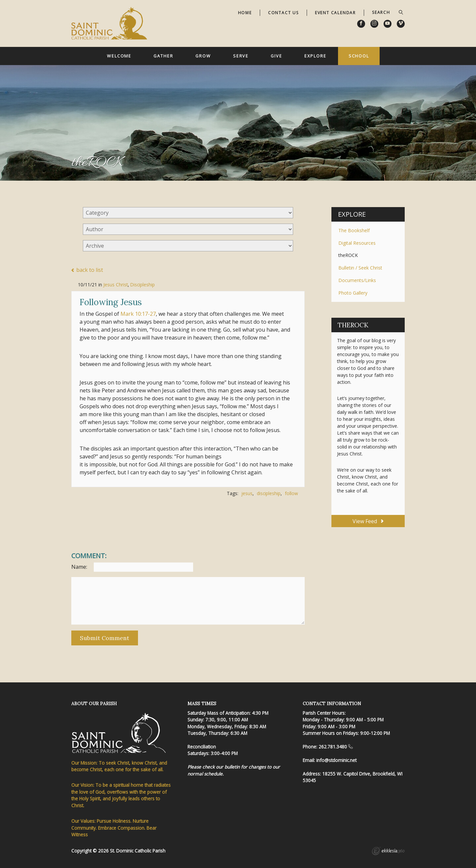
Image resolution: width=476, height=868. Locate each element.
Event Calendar (335, 13)
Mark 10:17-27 (138, 314)
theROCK (348, 255)
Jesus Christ (116, 285)
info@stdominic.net (336, 760)
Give (276, 56)
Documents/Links (357, 280)
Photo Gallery (353, 293)
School (359, 56)
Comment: (89, 556)
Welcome (119, 56)
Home (245, 13)
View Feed (368, 521)
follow (291, 493)
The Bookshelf (354, 230)
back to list (87, 270)
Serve (241, 56)
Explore (315, 56)
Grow (203, 56)
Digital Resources (357, 243)
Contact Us (283, 13)
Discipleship (143, 285)
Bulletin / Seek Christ (360, 268)
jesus (247, 493)
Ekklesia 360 (388, 852)
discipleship (269, 493)
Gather (163, 56)
